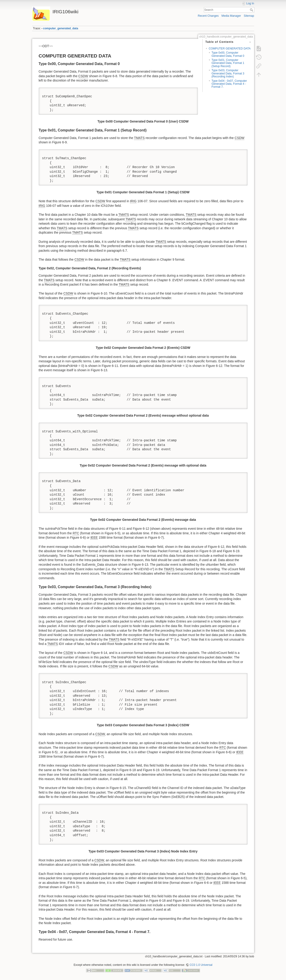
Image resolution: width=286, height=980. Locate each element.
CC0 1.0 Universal (201, 965)
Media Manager (231, 16)
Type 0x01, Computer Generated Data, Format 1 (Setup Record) (228, 63)
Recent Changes (208, 16)
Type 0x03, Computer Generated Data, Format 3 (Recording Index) (228, 73)
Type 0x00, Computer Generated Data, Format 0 (228, 54)
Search (252, 10)
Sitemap (249, 16)
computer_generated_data (61, 28)
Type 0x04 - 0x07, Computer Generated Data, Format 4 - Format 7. (229, 84)
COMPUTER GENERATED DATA (230, 49)
